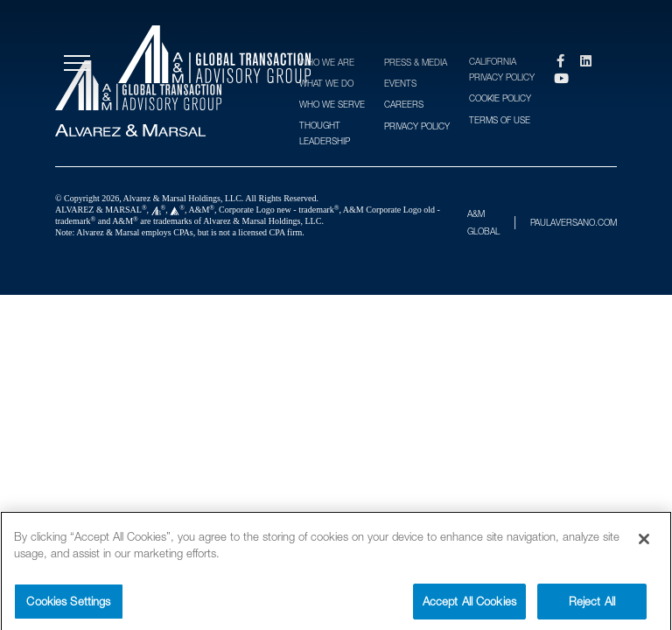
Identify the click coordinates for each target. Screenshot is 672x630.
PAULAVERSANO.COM (574, 222)
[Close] (644, 543)
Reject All (592, 605)
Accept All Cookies (469, 605)
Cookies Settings (68, 605)
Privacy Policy (417, 126)
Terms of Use (500, 120)
